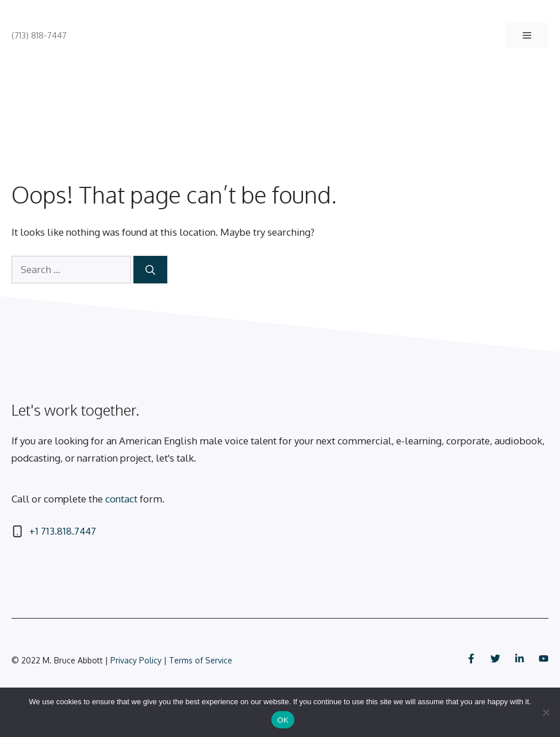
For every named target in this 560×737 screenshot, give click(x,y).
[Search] (150, 270)
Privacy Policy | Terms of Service (171, 660)
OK (283, 720)
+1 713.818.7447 (63, 531)
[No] (546, 712)
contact (121, 499)
